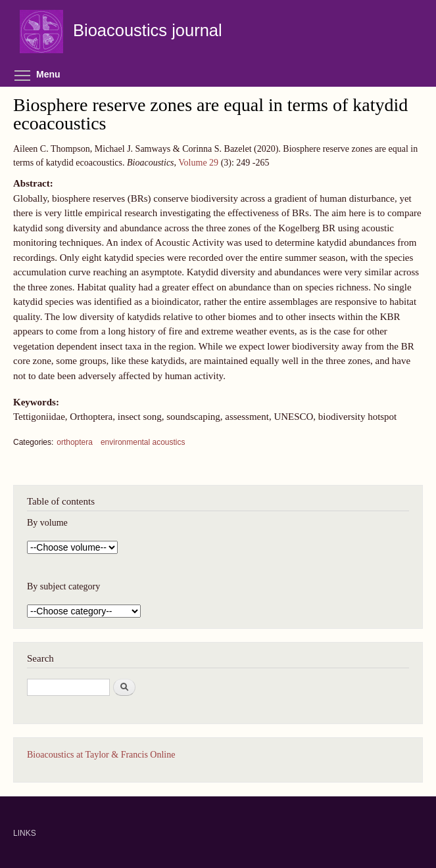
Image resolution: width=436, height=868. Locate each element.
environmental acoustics (143, 442)
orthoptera (75, 442)
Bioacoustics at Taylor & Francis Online (101, 755)
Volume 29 (198, 163)
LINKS (25, 833)
